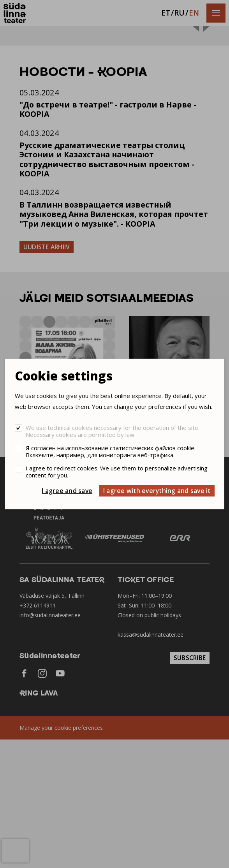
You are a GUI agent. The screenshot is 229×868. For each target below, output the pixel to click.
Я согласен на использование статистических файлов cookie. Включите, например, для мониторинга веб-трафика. (111, 451)
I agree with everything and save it (157, 491)
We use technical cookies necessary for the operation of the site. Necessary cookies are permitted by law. (113, 431)
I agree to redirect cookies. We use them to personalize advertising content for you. (117, 472)
